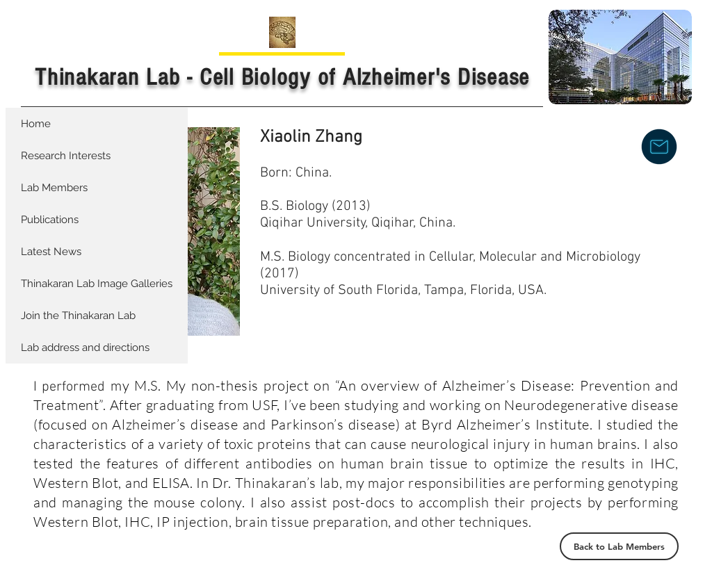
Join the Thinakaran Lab (78, 316)
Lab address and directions (85, 348)
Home (36, 124)
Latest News (51, 252)
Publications (50, 220)
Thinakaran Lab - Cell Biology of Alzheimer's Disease (282, 77)
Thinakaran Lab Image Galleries (97, 284)
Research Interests (66, 156)
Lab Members (54, 188)
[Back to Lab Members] (619, 546)
